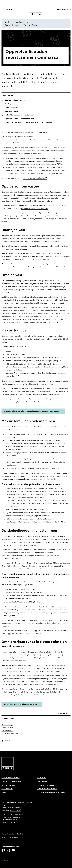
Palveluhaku (41, 778)
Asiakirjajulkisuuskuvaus (11, 781)
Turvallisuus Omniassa (45, 785)
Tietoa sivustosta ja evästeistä (12, 834)
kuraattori (25, 219)
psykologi (50, 219)
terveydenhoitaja (37, 219)
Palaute (5, 792)
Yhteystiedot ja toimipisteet (47, 789)
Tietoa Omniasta (43, 781)
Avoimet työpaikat (8, 785)
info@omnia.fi (16, 810)
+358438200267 (8, 731)
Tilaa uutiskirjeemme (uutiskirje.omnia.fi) (53, 792)
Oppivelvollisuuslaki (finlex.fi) (35, 178)
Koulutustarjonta (22, 22)
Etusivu (8, 22)
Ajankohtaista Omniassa (11, 778)
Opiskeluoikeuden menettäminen (35, 208)
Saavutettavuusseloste (10, 837)
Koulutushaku (7, 789)
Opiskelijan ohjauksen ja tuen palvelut (22, 704)
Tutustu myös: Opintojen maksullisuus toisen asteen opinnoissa (33, 411)
